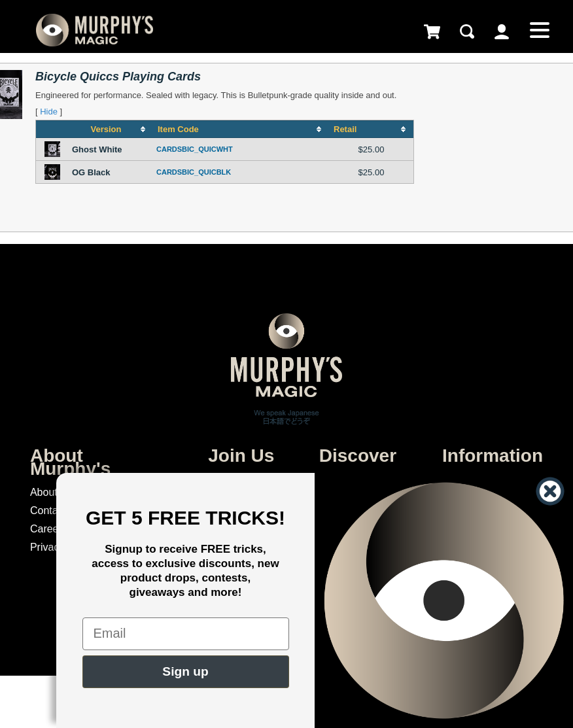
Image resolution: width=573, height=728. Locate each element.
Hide (49, 112)
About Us (52, 492)
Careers (49, 529)
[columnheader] (111, 130)
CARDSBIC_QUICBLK (194, 172)
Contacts (51, 511)
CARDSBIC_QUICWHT (195, 149)
